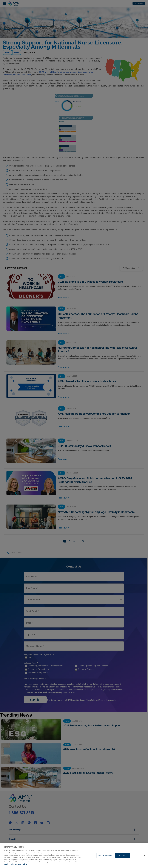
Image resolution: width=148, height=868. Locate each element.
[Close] (144, 855)
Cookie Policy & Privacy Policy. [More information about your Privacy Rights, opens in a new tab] (15, 864)
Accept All (123, 855)
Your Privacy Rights (105, 855)
